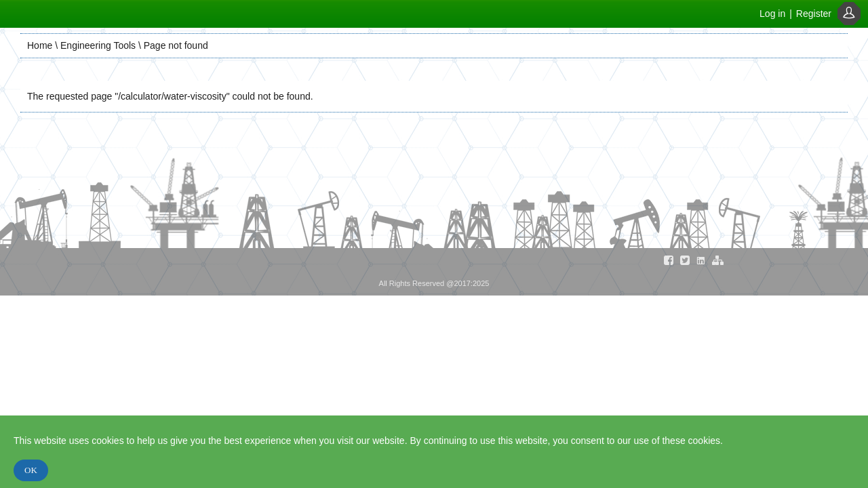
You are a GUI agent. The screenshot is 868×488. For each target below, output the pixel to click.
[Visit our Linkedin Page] (701, 263)
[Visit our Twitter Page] (685, 263)
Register (814, 14)
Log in (772, 14)
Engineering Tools (98, 45)
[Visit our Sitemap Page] (717, 263)
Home (40, 45)
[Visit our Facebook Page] (669, 263)
